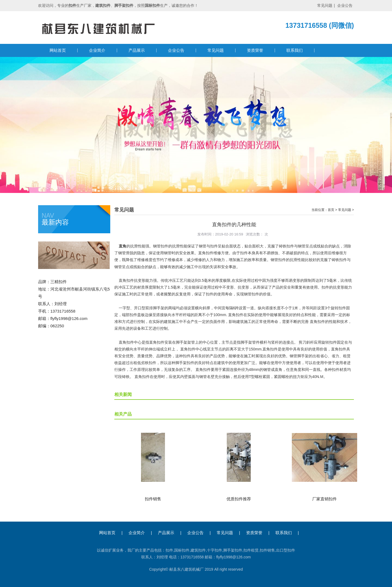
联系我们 (295, 50)
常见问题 (325, 5)
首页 (331, 210)
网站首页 (58, 50)
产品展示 (137, 50)
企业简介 (97, 50)
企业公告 (345, 5)
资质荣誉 (255, 50)
